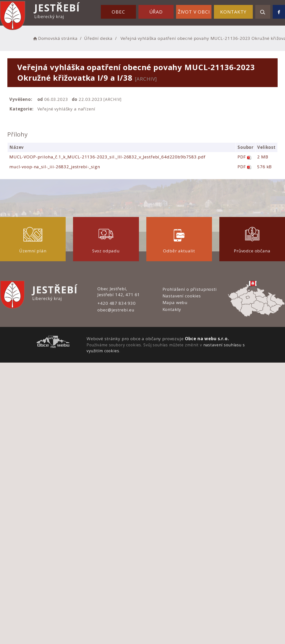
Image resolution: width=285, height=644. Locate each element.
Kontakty (233, 12)
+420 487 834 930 (117, 303)
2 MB (263, 157)
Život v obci (194, 12)
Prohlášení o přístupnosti (190, 289)
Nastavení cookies (182, 296)
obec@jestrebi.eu (116, 310)
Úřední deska (98, 38)
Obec (118, 12)
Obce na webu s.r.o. (207, 339)
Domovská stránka (55, 38)
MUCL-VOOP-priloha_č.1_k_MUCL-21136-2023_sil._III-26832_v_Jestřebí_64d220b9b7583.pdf (107, 157)
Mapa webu (175, 302)
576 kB (264, 167)
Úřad (156, 12)
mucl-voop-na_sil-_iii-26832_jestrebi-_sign (55, 167)
